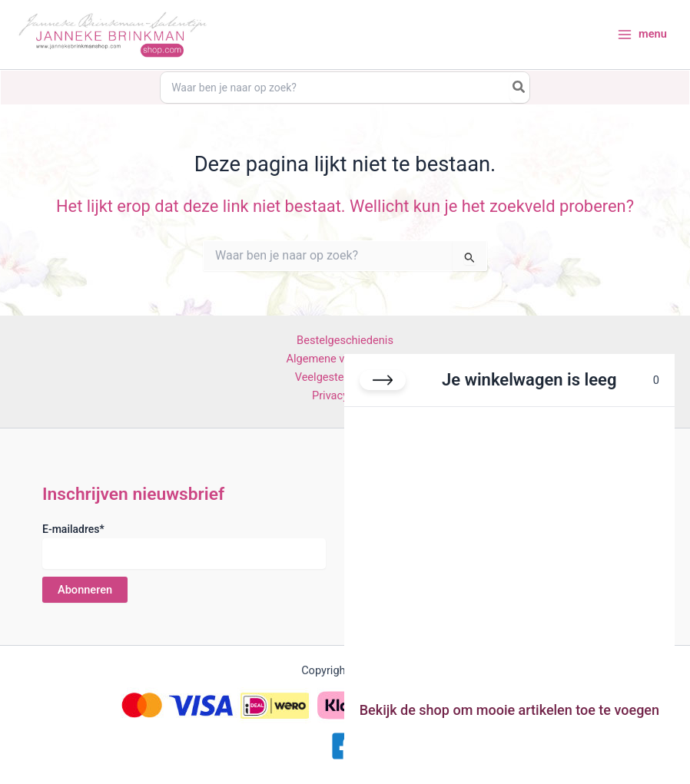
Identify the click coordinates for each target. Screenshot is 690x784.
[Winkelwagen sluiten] (383, 380)
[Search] (527, 88)
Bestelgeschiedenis (345, 340)
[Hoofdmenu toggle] (642, 36)
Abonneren (85, 589)
